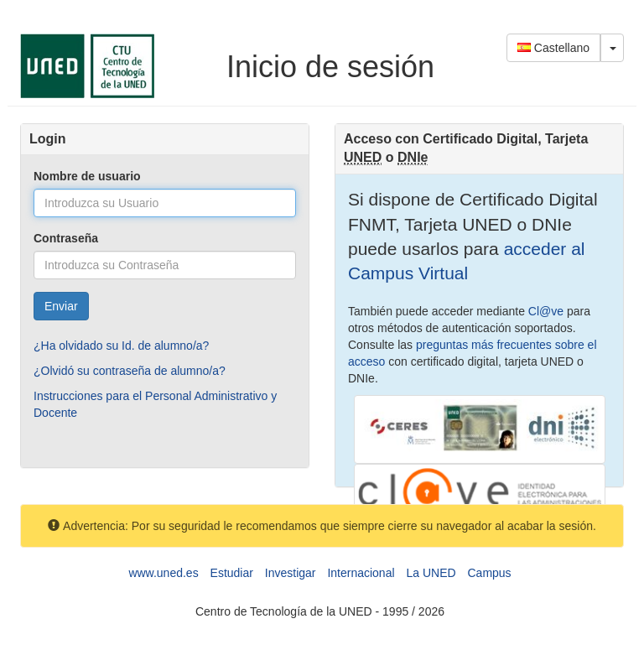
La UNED (431, 573)
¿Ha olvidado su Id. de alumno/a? (121, 346)
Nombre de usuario (87, 176)
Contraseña (66, 238)
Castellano (553, 48)
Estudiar (232, 573)
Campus (489, 573)
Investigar (291, 573)
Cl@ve (546, 311)
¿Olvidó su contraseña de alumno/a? (130, 371)
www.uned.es (163, 573)
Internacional (361, 573)
